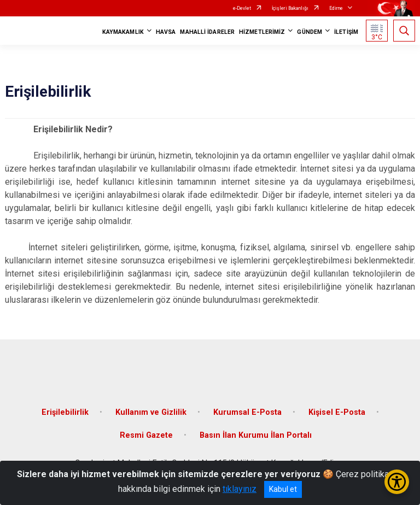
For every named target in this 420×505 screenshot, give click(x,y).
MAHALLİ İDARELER (207, 32)
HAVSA (166, 32)
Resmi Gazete (146, 435)
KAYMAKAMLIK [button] (123, 32)
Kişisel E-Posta (337, 412)
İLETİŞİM (346, 32)
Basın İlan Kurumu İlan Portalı (256, 435)
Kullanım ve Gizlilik (151, 412)
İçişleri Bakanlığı (290, 8)
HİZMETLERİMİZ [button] (262, 32)
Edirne (336, 8)
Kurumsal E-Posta (247, 412)
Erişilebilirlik (65, 412)
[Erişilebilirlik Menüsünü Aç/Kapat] (397, 482)
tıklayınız (240, 489)
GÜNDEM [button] (310, 32)
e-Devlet (242, 8)
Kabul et (283, 489)
